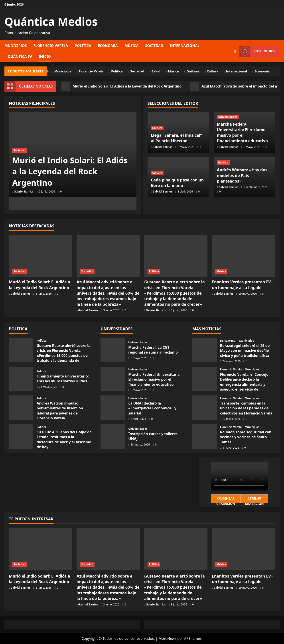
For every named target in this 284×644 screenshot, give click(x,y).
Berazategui (229, 341)
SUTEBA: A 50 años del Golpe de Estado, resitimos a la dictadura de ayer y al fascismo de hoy (64, 439)
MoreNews (167, 638)
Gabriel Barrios (24, 192)
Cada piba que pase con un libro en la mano (177, 183)
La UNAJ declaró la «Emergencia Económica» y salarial (152, 408)
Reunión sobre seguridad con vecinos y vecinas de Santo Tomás (246, 437)
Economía (108, 46)
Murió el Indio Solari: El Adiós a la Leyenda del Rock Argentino (121, 86)
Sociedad (154, 46)
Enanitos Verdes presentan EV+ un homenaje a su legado (243, 285)
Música (132, 46)
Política (83, 46)
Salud (156, 71)
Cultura (213, 71)
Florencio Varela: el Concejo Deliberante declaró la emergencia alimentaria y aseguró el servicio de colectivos (244, 384)
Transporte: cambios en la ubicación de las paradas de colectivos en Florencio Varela (246, 408)
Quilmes (193, 71)
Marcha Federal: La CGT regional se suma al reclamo (153, 350)
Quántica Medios (51, 21)
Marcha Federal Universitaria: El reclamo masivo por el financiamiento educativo (243, 132)
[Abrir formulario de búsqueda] (235, 51)
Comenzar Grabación (226, 500)
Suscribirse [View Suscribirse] (258, 51)
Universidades (228, 117)
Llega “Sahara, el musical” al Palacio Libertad (176, 138)
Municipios (16, 46)
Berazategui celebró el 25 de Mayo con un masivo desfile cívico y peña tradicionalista (245, 351)
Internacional (185, 46)
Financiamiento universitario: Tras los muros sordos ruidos (63, 379)
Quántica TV (20, 56)
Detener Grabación (254, 500)
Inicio (45, 56)
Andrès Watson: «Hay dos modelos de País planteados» (242, 175)
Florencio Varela (51, 46)
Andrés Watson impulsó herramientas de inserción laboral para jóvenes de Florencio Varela (60, 411)
